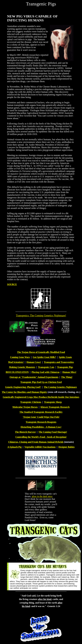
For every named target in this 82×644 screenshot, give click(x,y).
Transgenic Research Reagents (41, 422)
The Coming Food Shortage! (53, 432)
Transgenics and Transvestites (59, 362)
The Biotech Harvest (25, 432)
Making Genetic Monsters (22, 367)
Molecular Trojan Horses (25, 407)
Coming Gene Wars (20, 357)
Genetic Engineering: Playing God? (23, 387)
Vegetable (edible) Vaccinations (40, 447)
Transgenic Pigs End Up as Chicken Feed (41, 382)
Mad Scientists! (16, 362)
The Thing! (67, 377)
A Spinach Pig (14, 447)
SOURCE (12, 284)
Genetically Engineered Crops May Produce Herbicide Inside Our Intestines (41, 397)
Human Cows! (34, 362)
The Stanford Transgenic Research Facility (41, 412)
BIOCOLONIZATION (17, 372)
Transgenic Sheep (53, 402)
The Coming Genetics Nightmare (60, 387)
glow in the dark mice (42, 496)
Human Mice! (69, 372)
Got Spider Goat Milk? (44, 357)
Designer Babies (66, 447)
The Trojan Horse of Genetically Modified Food (41, 352)
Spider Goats (65, 357)
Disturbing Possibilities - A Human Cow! (41, 427)
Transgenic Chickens (31, 402)
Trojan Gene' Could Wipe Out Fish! (41, 417)
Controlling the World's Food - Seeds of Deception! (41, 437)
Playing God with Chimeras (45, 372)
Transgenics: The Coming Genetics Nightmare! (41, 316)
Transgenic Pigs (65, 367)
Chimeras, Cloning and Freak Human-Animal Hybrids (36, 442)
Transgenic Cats (46, 367)
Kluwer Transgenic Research (55, 407)
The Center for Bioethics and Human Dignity (24, 392)
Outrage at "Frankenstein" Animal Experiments (34, 377)
